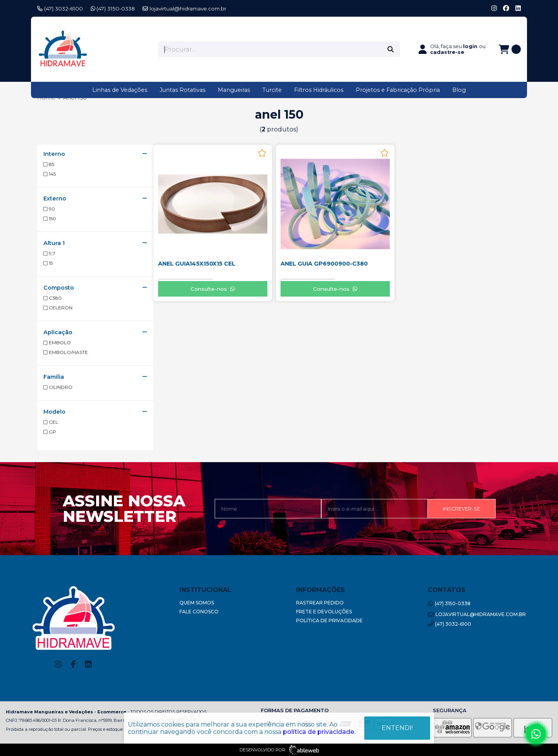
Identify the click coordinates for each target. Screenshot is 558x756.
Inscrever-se (462, 509)
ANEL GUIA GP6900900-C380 (324, 264)
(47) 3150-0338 (113, 9)
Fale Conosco (199, 612)
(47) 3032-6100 (60, 9)
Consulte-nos (213, 289)
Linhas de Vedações (120, 90)
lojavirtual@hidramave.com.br (184, 9)
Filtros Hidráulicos (319, 90)
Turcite (272, 90)
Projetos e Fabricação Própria (398, 90)
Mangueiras (234, 90)
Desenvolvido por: (279, 750)
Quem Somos (197, 603)
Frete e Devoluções (324, 612)
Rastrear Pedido (320, 603)
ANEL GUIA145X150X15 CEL (197, 264)
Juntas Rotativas (183, 90)
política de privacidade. (319, 732)
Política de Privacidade (329, 621)
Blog (459, 90)
